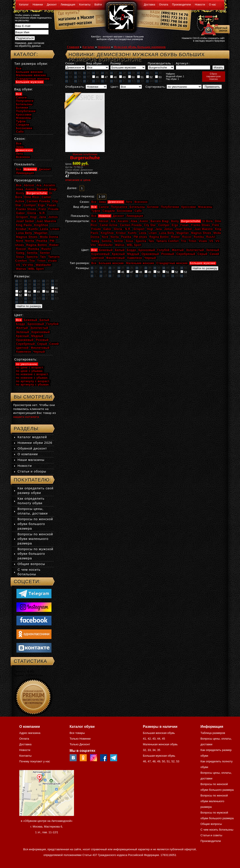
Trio (184, 241)
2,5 (96, 81)
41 (149, 73)
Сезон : (71, 63)
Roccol (187, 237)
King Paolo (24, 225)
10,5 (150, 81)
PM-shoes (140, 237)
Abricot (104, 221)
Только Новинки (80, 739)
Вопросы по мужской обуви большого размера (35, 554)
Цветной (98, 258)
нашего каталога (26, 417)
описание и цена (78, 180)
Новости (200, 5)
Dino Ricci (32, 197)
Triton (192, 241)
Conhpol (164, 225)
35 (95, 73)
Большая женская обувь (159, 733)
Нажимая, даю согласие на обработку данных (30, 45)
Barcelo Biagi (160, 221)
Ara (113, 221)
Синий (214, 254)
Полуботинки (170, 207)
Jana (159, 229)
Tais (151, 241)
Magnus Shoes (201, 233)
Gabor (107, 229)
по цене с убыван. (30, 371)
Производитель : (160, 63)
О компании (28, 454)
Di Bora (207, 221)
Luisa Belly (167, 233)
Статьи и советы (211, 835)
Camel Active (109, 225)
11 (158, 81)
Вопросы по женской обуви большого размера (35, 524)
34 (86, 73)
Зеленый (213, 250)
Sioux (130, 241)
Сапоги (104, 207)
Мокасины (205, 207)
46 (95, 77)
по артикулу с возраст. (33, 381)
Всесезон (141, 202)
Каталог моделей (32, 437)
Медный (133, 254)
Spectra (141, 241)
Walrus (120, 245)
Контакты (85, 5)
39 (131, 73)
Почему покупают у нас (35, 761)
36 (104, 73)
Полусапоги (119, 207)
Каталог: (26, 54)
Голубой (163, 250)
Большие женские (111, 263)
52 (149, 77)
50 (131, 77)
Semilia (107, 241)
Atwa (134, 221)
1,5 (78, 81)
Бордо (132, 250)
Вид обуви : (95, 63)
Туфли (96, 211)
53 (158, 77)
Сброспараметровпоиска (214, 76)
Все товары (77, 733)
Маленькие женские (140, 263)
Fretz (216, 225)
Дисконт (52, 5)
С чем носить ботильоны (217, 830)
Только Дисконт (80, 744)
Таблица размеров (213, 733)
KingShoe (107, 233)
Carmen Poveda (131, 225)
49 (122, 77)
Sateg (95, 241)
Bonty (175, 221)
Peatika (126, 237)
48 (113, 77)
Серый (202, 254)
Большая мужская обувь (159, 756)
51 (140, 77)
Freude (96, 229)
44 (78, 77)
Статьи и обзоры (32, 471)
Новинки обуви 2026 (35, 443)
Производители (182, 5)
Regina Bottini (159, 237)
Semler (119, 241)
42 (158, 73)
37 (113, 73)
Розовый (168, 254)
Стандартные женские (172, 263)
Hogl (150, 229)
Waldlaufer (106, 245)
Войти (98, 5)
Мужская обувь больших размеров (140, 47)
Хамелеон (135, 258)
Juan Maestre (204, 229)
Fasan (185, 225)
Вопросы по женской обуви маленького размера (35, 539)
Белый (120, 250)
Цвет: (115, 87)
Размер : (117, 63)
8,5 (114, 81)
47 (104, 77)
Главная (73, 47)
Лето (129, 202)
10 (140, 81)
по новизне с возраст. (32, 374)
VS (211, 241)
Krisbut (121, 233)
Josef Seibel (184, 229)
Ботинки (153, 207)
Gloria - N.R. (123, 229)
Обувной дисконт (32, 448)
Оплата (164, 5)
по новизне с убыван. (32, 378)
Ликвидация (68, 5)
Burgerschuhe (191, 221)
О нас (212, 5)
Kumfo (132, 233)
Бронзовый (147, 250)
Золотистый (195, 250)
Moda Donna (49, 237)
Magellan (183, 233)
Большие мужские (203, 263)
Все (94, 202)
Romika (199, 237)
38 (122, 73)
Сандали (109, 211)
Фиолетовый (116, 258)
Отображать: (75, 87)
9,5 (132, 81)
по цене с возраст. (30, 367)
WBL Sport (134, 245)
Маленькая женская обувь (160, 744)
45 (86, 77)
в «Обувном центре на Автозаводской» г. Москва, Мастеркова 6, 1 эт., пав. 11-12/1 (47, 827)
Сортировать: (156, 87)
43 (69, 77)
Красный (118, 254)
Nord (105, 237)
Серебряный (186, 254)
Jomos (168, 229)
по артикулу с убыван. (33, 384)
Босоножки (125, 211)
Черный (150, 258)
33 (78, 73)
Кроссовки (189, 207)
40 (140, 73)
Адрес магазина (30, 733)
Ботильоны (137, 207)
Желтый (178, 250)
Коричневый (101, 254)
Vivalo (203, 241)
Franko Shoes (200, 225)
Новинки (38, 5)
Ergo (175, 225)
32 (69, 73)
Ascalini (123, 221)
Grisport (139, 229)
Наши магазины (31, 460)
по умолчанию (27, 364)
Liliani (153, 233)
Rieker (176, 237)
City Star (150, 225)
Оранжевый (150, 254)
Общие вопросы (31, 564)
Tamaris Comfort (167, 241)
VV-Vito (28, 265)
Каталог (24, 5)
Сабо (138, 211)
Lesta (143, 233)
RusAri (211, 237)
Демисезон (116, 202)
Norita (115, 237)
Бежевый (106, 250)
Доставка (150, 5)
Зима (102, 202)
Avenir (144, 221)
